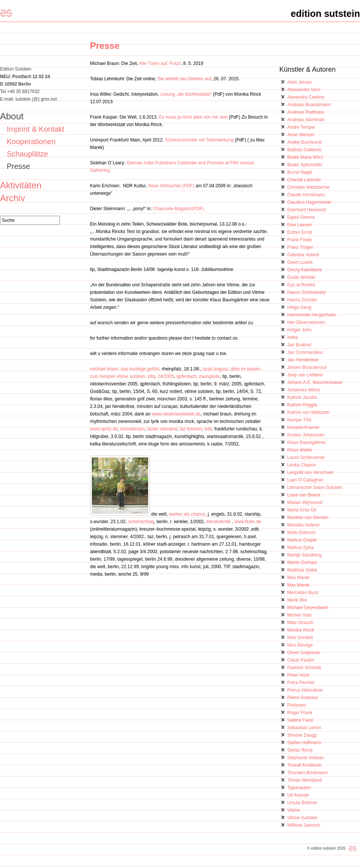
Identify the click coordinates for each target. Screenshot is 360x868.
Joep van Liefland (305, 375)
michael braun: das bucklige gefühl (125, 369)
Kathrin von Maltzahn (308, 412)
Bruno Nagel (300, 172)
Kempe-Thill (299, 420)
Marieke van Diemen (308, 517)
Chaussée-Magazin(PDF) (178, 209)
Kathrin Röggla (302, 405)
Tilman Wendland (305, 780)
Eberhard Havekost (307, 210)
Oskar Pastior (301, 660)
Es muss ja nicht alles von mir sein (193, 117)
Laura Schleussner (306, 457)
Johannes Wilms (304, 390)
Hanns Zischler (302, 300)
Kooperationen (31, 141)
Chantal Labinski (304, 180)
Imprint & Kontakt (35, 129)
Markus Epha (301, 548)
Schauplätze (27, 154)
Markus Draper (302, 540)
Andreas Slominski (306, 120)
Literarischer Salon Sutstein (315, 487)
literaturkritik (218, 522)
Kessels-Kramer (303, 427)
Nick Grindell (300, 638)
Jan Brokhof (299, 345)
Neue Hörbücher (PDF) (171, 186)
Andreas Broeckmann (309, 105)
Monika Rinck (301, 630)
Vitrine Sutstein (302, 818)
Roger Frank (300, 713)
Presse (105, 46)
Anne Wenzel (301, 135)
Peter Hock (298, 675)
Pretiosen (297, 705)
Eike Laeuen (300, 225)
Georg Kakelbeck (304, 270)
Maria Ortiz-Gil (302, 510)
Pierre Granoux (302, 698)
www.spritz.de (104, 429)
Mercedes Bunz (303, 593)
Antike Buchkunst (305, 142)
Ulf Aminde (298, 795)
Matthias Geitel (302, 570)
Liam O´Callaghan (305, 480)
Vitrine (294, 810)
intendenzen (133, 429)
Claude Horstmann (306, 195)
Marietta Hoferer (304, 525)
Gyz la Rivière (301, 285)
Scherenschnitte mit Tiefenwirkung (199, 140)
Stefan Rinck (300, 750)
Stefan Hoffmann (304, 743)
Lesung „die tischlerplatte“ (186, 94)
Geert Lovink (300, 262)
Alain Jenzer (300, 82)
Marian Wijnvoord (305, 502)
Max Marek (298, 578)
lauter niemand (162, 429)
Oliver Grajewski (304, 653)
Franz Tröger (300, 247)
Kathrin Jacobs (302, 397)
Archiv (13, 198)
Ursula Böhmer (302, 803)
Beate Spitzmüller (305, 165)
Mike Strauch (300, 623)
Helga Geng (299, 307)
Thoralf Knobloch (304, 765)
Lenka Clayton (302, 465)
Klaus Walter (300, 450)
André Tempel (301, 127)
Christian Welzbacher (309, 187)
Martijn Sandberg (304, 555)
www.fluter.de (248, 522)
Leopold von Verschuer (310, 472)
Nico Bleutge (300, 645)
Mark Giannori (301, 533)
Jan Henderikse (303, 360)
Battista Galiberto (304, 150)
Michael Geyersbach (308, 608)
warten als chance (186, 514)
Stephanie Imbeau (305, 758)
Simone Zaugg (302, 735)
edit (208, 429)
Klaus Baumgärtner (307, 442)
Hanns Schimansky (307, 292)
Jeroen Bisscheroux (307, 367)
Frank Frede (299, 240)
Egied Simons (301, 217)
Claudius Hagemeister (309, 202)
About (12, 116)
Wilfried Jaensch (304, 825)
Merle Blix (297, 600)
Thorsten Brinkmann (307, 773)
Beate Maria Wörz (305, 157)
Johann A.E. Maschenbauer (315, 382)
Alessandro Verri (304, 90)
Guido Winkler (301, 277)
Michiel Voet (299, 615)
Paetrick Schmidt (304, 668)
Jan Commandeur (305, 352)
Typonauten (299, 788)
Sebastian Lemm (304, 728)
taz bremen (191, 429)
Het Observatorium (306, 322)
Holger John (299, 330)
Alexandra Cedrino (306, 97)
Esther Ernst (300, 232)
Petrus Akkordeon (305, 690)
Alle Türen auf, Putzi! (160, 63)
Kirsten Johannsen (306, 435)
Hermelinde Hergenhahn (312, 315)
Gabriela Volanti (303, 255)
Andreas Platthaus (306, 112)
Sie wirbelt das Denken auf (184, 79)
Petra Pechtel (301, 683)
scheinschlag (141, 522)
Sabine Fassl (300, 720)
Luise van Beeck (304, 495)
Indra (292, 337)
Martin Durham (302, 563)
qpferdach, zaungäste (198, 376)
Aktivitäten (21, 185)
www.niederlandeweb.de (176, 414)
